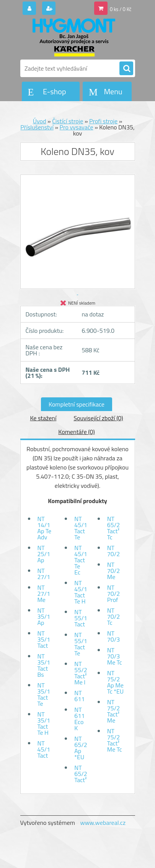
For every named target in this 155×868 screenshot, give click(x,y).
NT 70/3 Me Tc (115, 656)
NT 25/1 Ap (44, 554)
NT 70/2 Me (113, 571)
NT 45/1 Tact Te (81, 528)
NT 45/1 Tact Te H (81, 592)
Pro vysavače (77, 127)
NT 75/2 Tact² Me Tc (115, 740)
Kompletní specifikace (77, 404)
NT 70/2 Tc (113, 616)
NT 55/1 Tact (81, 618)
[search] (126, 69)
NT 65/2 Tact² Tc (113, 528)
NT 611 (79, 696)
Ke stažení (43, 418)
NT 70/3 (113, 636)
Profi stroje (103, 121)
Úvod (40, 121)
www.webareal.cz (103, 823)
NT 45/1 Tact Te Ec (81, 560)
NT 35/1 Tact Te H (44, 723)
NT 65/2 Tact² (81, 774)
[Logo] (73, 37)
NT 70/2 (113, 551)
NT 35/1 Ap (44, 616)
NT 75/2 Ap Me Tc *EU (115, 682)
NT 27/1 (44, 574)
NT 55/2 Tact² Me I (81, 673)
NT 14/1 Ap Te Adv (45, 528)
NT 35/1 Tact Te (44, 694)
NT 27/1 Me (44, 594)
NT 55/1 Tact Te (81, 644)
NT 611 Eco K (79, 719)
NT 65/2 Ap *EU (81, 748)
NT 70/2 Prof (113, 594)
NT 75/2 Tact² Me (113, 711)
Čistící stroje (68, 121)
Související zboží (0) (98, 418)
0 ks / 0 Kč (121, 9)
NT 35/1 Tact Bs (44, 665)
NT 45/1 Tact (44, 749)
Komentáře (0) (76, 432)
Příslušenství (37, 127)
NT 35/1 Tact (44, 639)
